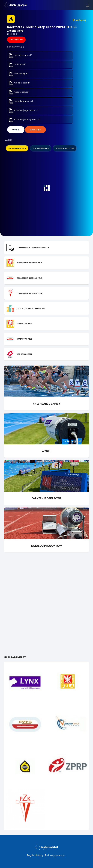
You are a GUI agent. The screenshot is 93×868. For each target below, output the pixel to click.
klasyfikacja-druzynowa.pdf (24, 119)
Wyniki (16, 130)
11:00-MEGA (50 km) (17, 148)
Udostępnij (79, 20)
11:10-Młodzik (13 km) (65, 148)
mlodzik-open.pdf (20, 55)
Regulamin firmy (35, 855)
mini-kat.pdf (17, 64)
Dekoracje (35, 130)
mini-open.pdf (18, 74)
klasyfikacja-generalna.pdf (24, 110)
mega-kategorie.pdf (21, 101)
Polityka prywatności (56, 855)
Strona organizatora (16, 40)
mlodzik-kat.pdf (19, 83)
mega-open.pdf (19, 92)
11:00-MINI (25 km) (41, 148)
